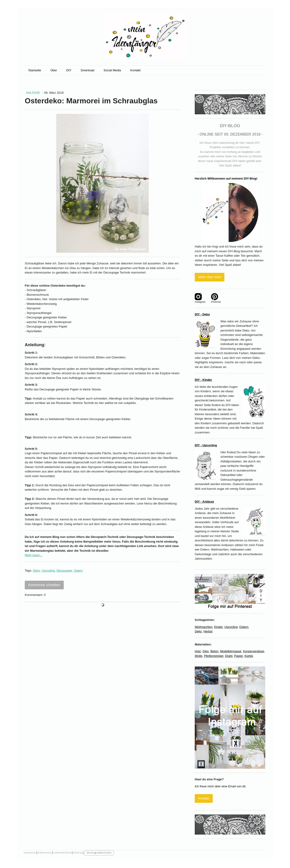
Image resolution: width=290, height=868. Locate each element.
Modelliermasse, (231, 651)
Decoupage (64, 571)
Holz (198, 651)
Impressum (30, 853)
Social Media (112, 70)
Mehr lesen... (34, 555)
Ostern (78, 571)
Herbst (208, 631)
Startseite (35, 70)
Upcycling (48, 571)
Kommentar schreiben (44, 585)
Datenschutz (45, 853)
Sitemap (78, 853)
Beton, (215, 651)
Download (88, 70)
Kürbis (249, 656)
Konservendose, (254, 651)
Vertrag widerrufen (99, 853)
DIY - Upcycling (206, 445)
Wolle (198, 656)
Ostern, (244, 627)
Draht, (229, 656)
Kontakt (135, 70)
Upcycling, (231, 627)
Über (54, 70)
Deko (36, 571)
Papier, (239, 656)
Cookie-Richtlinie (62, 853)
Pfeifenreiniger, (214, 656)
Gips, (206, 651)
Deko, (199, 631)
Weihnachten (204, 627)
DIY (69, 70)
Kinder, (219, 627)
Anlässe (33, 93)
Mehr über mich (210, 277)
